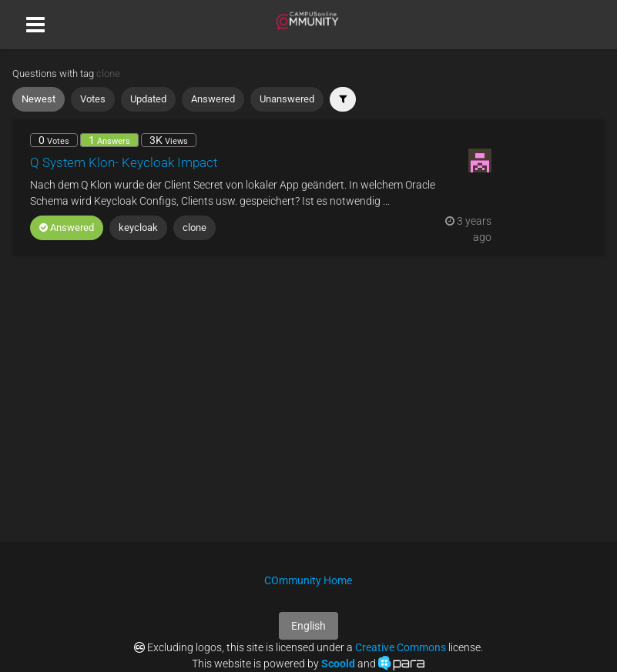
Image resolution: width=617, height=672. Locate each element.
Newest (39, 99)
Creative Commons (401, 647)
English (308, 626)
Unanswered (287, 99)
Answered (213, 99)
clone (194, 227)
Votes (93, 99)
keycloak (138, 227)
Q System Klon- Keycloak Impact (124, 162)
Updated (148, 99)
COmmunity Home (308, 580)
